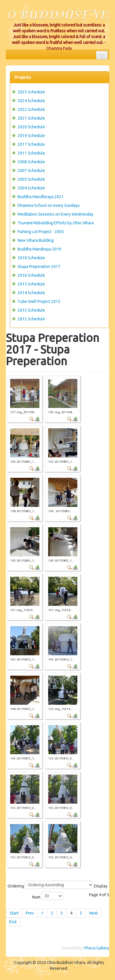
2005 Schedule (31, 179)
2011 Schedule (31, 153)
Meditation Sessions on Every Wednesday (55, 214)
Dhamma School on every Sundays (49, 205)
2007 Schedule (31, 171)
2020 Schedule (31, 127)
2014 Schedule (31, 293)
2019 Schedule (31, 136)
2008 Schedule (31, 162)
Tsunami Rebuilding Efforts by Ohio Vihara (56, 223)
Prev (30, 913)
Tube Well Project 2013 (39, 301)
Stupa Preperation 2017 (39, 267)
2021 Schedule (31, 118)
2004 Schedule (31, 188)
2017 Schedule (31, 144)
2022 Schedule (31, 109)
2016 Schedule (31, 275)
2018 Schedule (31, 258)
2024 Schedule (31, 101)
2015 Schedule (31, 284)
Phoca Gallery (97, 948)
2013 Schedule (31, 310)
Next (94, 913)
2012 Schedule (31, 319)
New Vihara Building (36, 240)
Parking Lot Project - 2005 (41, 232)
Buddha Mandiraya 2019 (39, 249)
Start (14, 913)
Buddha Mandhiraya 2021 (41, 197)
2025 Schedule (31, 92)
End (13, 922)
